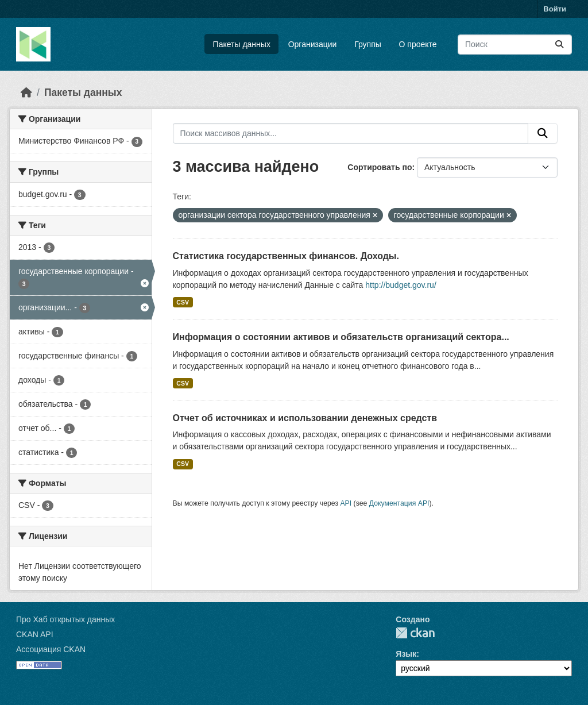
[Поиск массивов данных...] (515, 45)
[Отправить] (559, 45)
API (346, 503)
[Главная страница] (26, 93)
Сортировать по (380, 167)
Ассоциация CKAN (51, 649)
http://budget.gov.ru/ (401, 285)
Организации (313, 44)
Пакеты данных (242, 44)
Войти (555, 9)
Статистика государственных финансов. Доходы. (286, 256)
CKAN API (35, 634)
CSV (183, 302)
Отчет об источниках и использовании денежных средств (305, 418)
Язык (406, 654)
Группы (368, 44)
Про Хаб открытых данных (65, 619)
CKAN (415, 633)
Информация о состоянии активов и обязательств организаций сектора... (341, 337)
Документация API (399, 503)
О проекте (418, 44)
